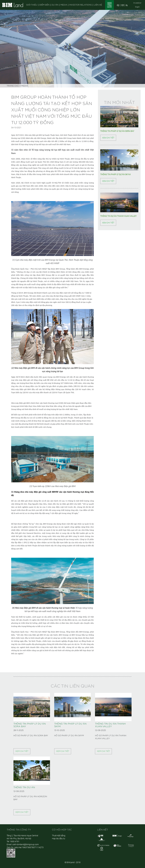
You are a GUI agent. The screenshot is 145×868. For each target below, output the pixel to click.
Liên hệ (98, 5)
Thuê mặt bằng (59, 835)
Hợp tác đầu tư (58, 838)
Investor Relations (81, 5)
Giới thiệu (32, 5)
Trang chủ (13, 86)
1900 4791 (15, 841)
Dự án (55, 5)
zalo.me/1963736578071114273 (29, 847)
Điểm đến (44, 5)
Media (64, 5)
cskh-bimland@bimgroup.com (25, 844)
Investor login (137, 5)
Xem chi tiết (108, 138)
